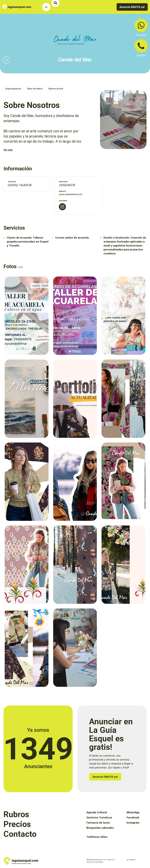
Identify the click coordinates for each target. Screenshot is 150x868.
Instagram (133, 823)
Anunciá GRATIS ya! (132, 7)
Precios (17, 824)
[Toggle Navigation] (46, 7)
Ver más (8, 150)
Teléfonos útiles (97, 837)
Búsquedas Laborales (100, 828)
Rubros (16, 814)
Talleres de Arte (56, 89)
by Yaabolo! (131, 860)
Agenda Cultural (97, 812)
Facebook (133, 817)
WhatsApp (133, 812)
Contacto (20, 834)
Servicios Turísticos (99, 817)
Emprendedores (13, 89)
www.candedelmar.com (71, 194)
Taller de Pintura (35, 89)
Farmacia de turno (98, 823)
